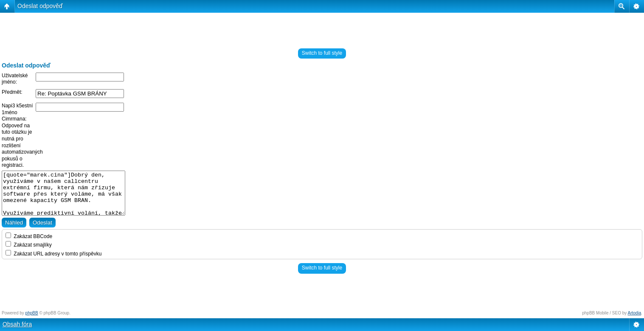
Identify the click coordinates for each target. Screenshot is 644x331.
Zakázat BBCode (29, 236)
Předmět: (12, 92)
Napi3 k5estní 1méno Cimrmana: (17, 112)
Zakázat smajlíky (29, 245)
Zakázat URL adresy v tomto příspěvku (53, 254)
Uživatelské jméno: (15, 79)
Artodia (635, 313)
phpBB (32, 313)
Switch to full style (322, 53)
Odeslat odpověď (40, 6)
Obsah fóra (17, 324)
